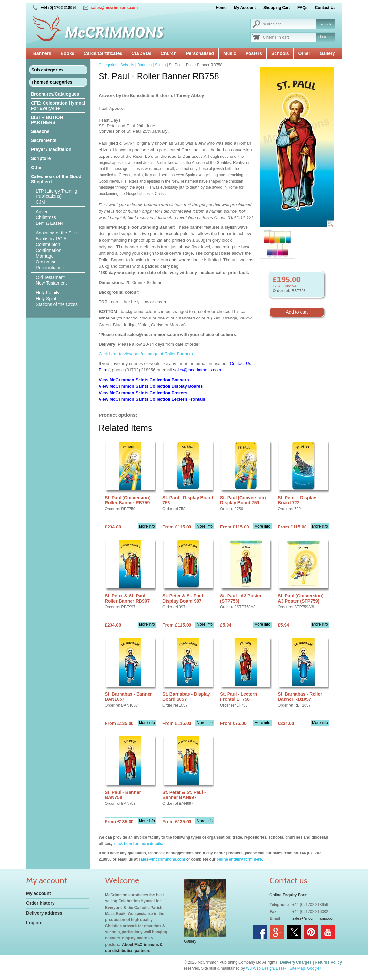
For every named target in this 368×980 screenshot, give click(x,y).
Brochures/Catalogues (55, 94)
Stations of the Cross (57, 304)
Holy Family (48, 293)
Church (169, 53)
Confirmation (48, 250)
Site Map (297, 968)
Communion (48, 244)
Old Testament (50, 277)
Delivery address (44, 913)
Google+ (315, 968)
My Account (245, 8)
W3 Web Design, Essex (266, 968)
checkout (325, 37)
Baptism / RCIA (51, 239)
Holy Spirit (46, 299)
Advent (43, 212)
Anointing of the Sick (56, 233)
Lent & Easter (49, 223)
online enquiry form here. (240, 859)
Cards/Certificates (103, 53)
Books (68, 53)
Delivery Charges (296, 962)
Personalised (200, 53)
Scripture (41, 158)
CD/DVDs (141, 53)
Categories (108, 65)
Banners (42, 53)
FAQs (302, 8)
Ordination (46, 262)
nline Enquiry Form (290, 895)
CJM (40, 202)
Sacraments (44, 140)
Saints (160, 65)
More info (147, 526)
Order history (40, 903)
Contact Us (325, 8)
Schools (280, 53)
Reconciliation (50, 268)
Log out (34, 923)
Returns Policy (328, 962)
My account (39, 893)
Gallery (327, 53)
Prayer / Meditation (51, 149)
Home (221, 8)
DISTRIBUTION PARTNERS (47, 120)
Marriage (45, 256)
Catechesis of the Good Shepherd (56, 179)
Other (304, 53)
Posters (254, 53)
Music (230, 53)
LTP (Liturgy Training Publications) (57, 194)
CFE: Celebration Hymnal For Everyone (58, 106)
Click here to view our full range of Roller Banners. (146, 354)
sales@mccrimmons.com (114, 8)
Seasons (40, 131)
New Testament (51, 283)
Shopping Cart (277, 8)
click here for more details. (138, 844)
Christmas (46, 217)
